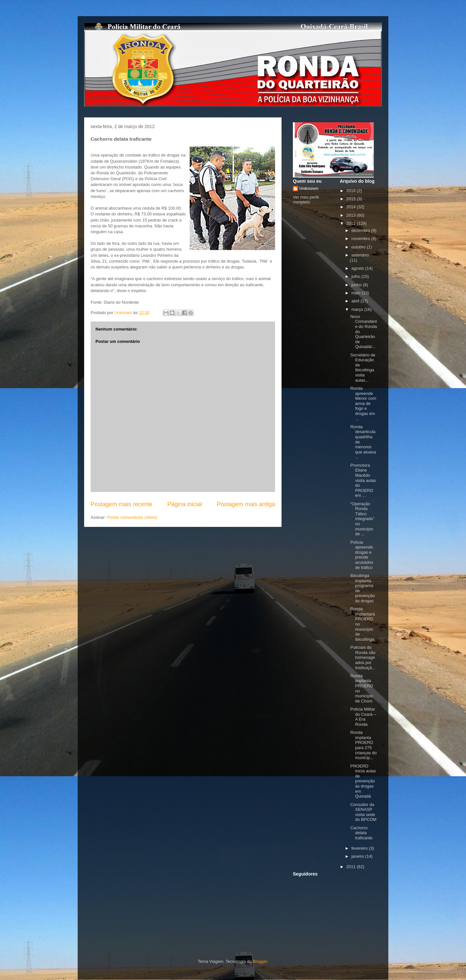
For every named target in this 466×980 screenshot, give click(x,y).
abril (356, 301)
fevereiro (360, 848)
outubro (359, 247)
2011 (352, 867)
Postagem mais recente (122, 504)
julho (356, 276)
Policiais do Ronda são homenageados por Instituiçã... (363, 657)
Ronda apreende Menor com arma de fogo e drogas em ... (363, 403)
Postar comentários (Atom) (132, 517)
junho (357, 285)
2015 (352, 199)
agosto (358, 268)
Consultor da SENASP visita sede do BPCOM (363, 812)
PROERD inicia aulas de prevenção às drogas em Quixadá (363, 781)
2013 (352, 215)
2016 (352, 191)
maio (357, 293)
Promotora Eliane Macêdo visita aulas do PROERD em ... (363, 480)
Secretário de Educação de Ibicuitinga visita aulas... (363, 368)
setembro (360, 255)
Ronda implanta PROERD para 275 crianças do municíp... (363, 745)
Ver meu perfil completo (306, 200)
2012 (352, 223)
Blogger (260, 961)
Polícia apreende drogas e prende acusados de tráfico (362, 555)
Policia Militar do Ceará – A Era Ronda (363, 717)
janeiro (358, 856)
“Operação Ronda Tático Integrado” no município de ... (362, 519)
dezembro (361, 230)
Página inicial (185, 504)
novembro (361, 239)
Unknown (309, 188)
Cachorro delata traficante (361, 833)
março (358, 309)
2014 (352, 207)
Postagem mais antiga (246, 504)
